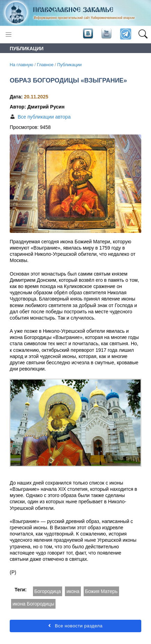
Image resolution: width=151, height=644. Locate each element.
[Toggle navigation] (9, 34)
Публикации (70, 65)
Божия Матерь (101, 591)
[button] (143, 34)
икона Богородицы (33, 604)
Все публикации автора (44, 117)
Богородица (48, 591)
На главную (22, 65)
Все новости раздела (75, 626)
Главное (45, 65)
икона (73, 591)
